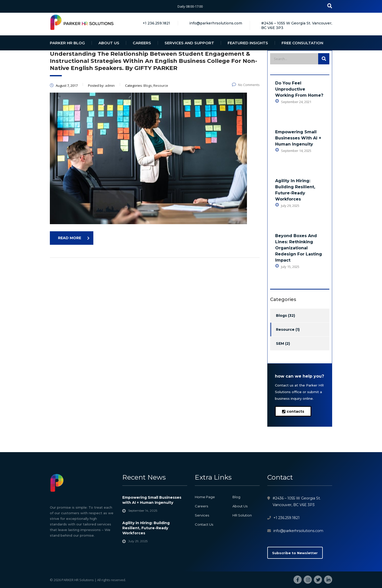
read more (74, 238)
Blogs (281, 315)
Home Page (205, 497)
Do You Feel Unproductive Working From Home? (299, 89)
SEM (280, 343)
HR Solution (242, 515)
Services (202, 515)
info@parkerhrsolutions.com (298, 531)
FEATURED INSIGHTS (248, 43)
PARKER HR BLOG (67, 43)
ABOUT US (109, 43)
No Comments (246, 85)
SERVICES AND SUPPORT (189, 43)
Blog (236, 497)
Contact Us (204, 524)
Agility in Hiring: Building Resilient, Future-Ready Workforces (295, 190)
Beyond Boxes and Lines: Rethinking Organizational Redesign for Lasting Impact (299, 248)
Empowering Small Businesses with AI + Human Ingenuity (298, 138)
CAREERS (142, 43)
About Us (240, 506)
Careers (201, 506)
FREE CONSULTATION (302, 43)
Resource (285, 329)
